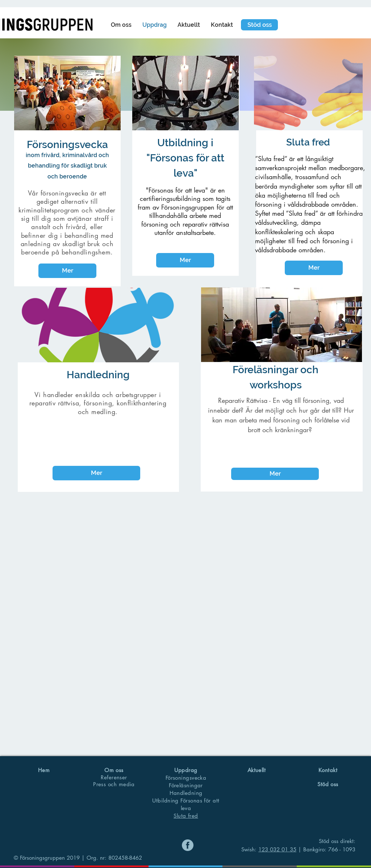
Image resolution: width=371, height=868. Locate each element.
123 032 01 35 (277, 849)
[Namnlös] (188, 845)
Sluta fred (186, 816)
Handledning (186, 793)
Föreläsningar (186, 785)
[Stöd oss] (259, 25)
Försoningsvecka (186, 778)
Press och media (114, 784)
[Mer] (67, 271)
